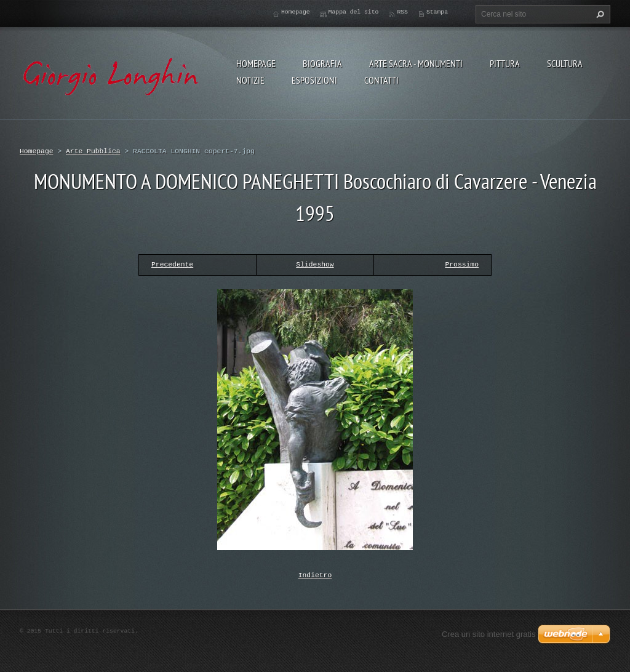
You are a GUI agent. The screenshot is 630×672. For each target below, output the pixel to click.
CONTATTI (381, 80)
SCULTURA (565, 63)
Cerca (599, 14)
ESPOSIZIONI (314, 80)
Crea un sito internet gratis (488, 633)
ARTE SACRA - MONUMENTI (416, 63)
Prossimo (462, 264)
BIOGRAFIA (322, 63)
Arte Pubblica (93, 151)
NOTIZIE (250, 80)
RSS (402, 12)
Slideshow (315, 264)
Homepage (256, 63)
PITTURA (505, 63)
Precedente (172, 264)
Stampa (437, 12)
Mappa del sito (354, 12)
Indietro (315, 574)
